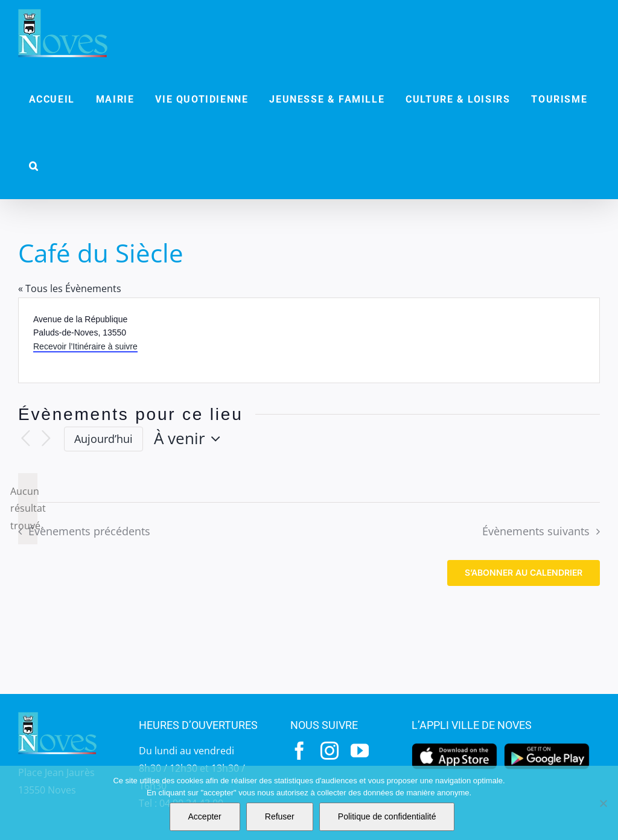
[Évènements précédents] (25, 439)
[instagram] (330, 751)
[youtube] (360, 751)
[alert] (28, 509)
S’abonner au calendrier (524, 573)
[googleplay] (547, 746)
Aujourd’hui (104, 439)
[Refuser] (603, 803)
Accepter (205, 816)
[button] (34, 166)
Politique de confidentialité (387, 816)
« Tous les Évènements (70, 288)
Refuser (280, 816)
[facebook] (299, 751)
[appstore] (454, 746)
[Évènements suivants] (46, 439)
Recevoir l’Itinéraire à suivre (85, 346)
